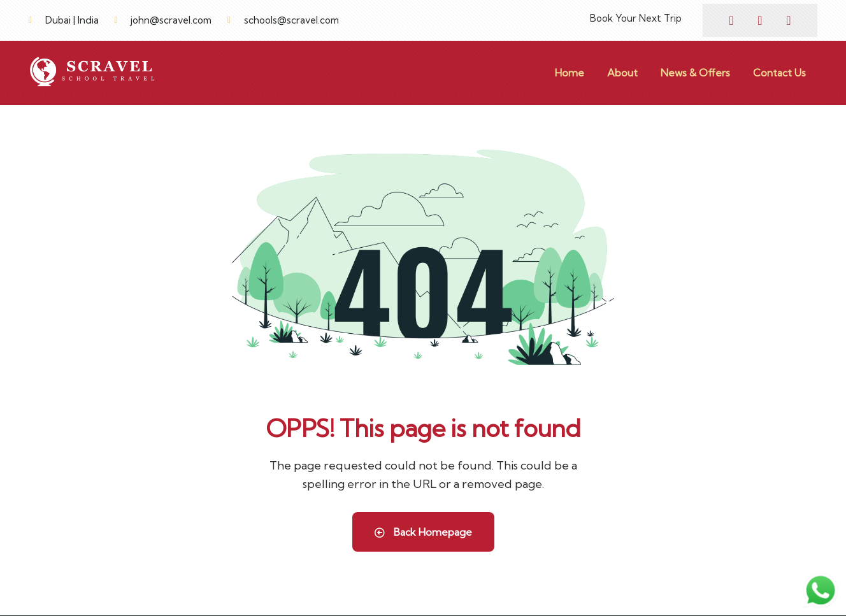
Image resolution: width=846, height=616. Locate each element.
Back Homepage (423, 532)
